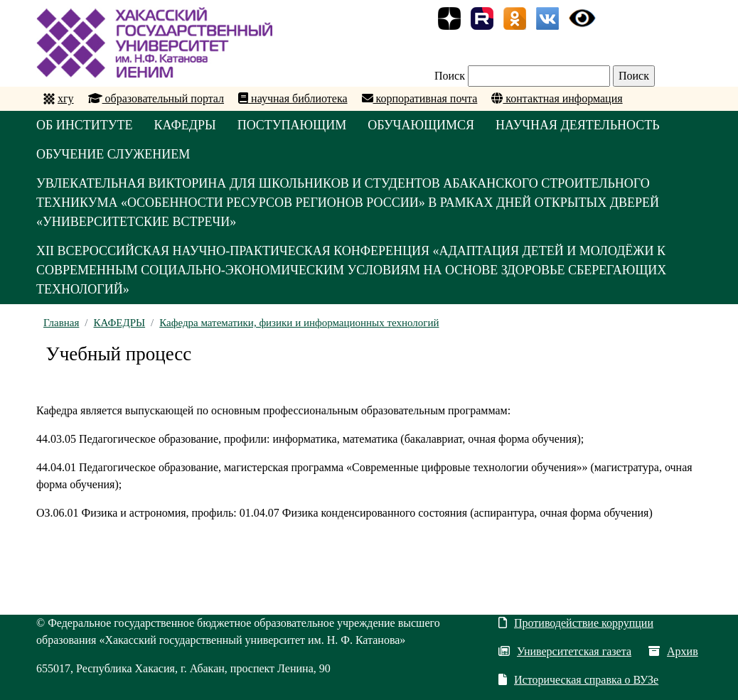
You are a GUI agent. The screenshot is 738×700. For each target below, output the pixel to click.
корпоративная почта (420, 98)
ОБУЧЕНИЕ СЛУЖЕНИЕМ (113, 154)
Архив (673, 651)
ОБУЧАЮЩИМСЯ (421, 125)
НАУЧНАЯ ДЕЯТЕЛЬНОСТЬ (578, 125)
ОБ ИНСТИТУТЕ (85, 125)
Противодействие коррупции (576, 623)
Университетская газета (565, 651)
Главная (61, 323)
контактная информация (557, 98)
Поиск (450, 76)
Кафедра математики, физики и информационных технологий (299, 323)
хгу (66, 98)
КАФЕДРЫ (185, 125)
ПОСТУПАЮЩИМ (292, 125)
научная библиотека (293, 98)
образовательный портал (156, 98)
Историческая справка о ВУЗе (578, 680)
